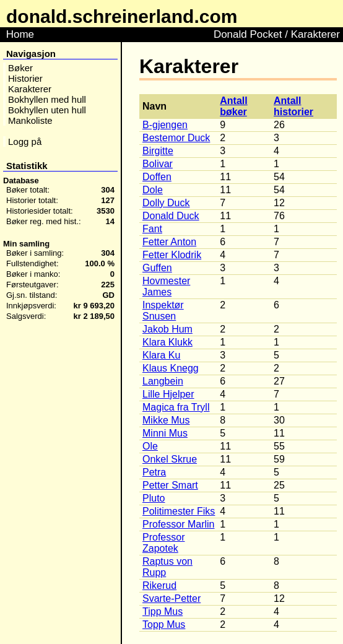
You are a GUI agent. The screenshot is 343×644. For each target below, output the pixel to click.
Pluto (154, 498)
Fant (152, 229)
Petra (154, 472)
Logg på (25, 141)
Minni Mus (165, 433)
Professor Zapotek (163, 543)
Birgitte (158, 151)
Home (20, 34)
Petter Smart (170, 485)
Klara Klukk (167, 342)
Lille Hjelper (168, 394)
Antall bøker (233, 106)
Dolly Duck (166, 203)
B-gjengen (165, 125)
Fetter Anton (169, 242)
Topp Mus (164, 624)
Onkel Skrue (170, 459)
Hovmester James (166, 286)
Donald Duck (171, 216)
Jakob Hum (167, 329)
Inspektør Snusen (163, 311)
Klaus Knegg (171, 368)
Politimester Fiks (179, 511)
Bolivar (158, 164)
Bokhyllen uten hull (47, 110)
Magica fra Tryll (176, 407)
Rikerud (159, 585)
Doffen (157, 177)
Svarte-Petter (171, 598)
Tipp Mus (163, 611)
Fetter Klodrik (172, 255)
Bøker (20, 68)
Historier (25, 78)
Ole (150, 446)
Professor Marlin (178, 524)
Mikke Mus (166, 420)
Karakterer (30, 89)
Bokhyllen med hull (47, 99)
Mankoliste (30, 120)
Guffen (157, 268)
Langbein (163, 381)
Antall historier (293, 106)
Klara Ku (161, 355)
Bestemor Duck (176, 138)
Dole (153, 190)
